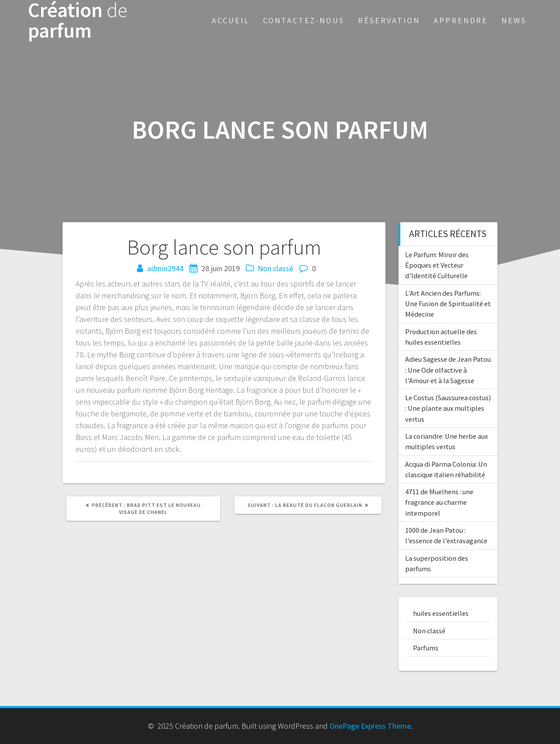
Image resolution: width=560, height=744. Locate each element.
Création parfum (78, 21)
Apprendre (461, 20)
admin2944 (165, 268)
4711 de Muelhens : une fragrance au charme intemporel (439, 502)
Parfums (426, 648)
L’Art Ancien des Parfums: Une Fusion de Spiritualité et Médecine (448, 304)
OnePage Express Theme (370, 726)
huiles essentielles (441, 613)
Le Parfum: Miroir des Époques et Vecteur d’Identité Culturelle (437, 265)
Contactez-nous (304, 20)
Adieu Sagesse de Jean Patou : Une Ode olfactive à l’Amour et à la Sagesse (448, 370)
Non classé (275, 268)
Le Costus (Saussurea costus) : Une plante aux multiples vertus (448, 408)
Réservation (389, 20)
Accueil (231, 20)
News (514, 20)
